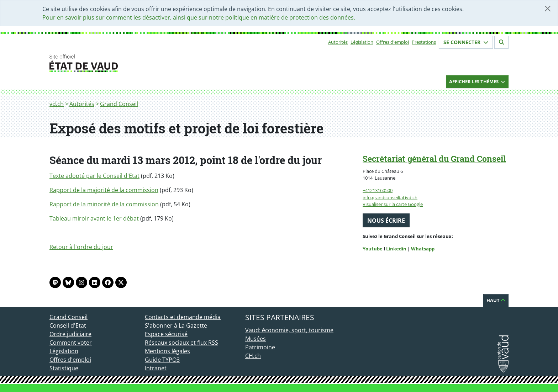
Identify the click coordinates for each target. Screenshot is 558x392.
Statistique (64, 368)
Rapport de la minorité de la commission (104, 204)
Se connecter (466, 42)
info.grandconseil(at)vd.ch (390, 197)
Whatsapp (423, 249)
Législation (362, 42)
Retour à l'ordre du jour (81, 247)
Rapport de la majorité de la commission (104, 190)
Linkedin (397, 249)
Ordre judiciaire (70, 334)
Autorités (338, 42)
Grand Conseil (119, 104)
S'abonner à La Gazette (176, 325)
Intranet (156, 368)
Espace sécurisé (166, 334)
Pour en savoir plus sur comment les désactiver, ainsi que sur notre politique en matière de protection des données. (199, 17)
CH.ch (253, 356)
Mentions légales (167, 351)
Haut (496, 300)
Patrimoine (260, 347)
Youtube (373, 249)
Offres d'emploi (393, 42)
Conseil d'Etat (68, 325)
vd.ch (57, 104)
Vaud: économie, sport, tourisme (289, 330)
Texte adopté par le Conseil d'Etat (94, 176)
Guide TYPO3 (162, 360)
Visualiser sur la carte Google (393, 204)
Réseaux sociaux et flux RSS (181, 343)
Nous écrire (386, 221)
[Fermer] (548, 9)
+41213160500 (378, 190)
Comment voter (71, 343)
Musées (256, 339)
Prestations (424, 42)
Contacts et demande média (183, 317)
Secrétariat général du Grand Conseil (434, 159)
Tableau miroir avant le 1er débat (94, 218)
